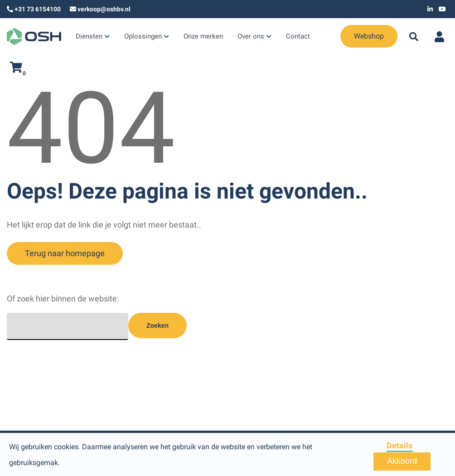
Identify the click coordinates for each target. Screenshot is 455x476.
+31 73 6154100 (38, 9)
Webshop (344, 36)
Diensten (88, 37)
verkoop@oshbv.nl (104, 9)
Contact (288, 37)
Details (399, 445)
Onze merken (197, 37)
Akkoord (402, 461)
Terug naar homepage (65, 253)
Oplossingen (139, 37)
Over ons (242, 37)
